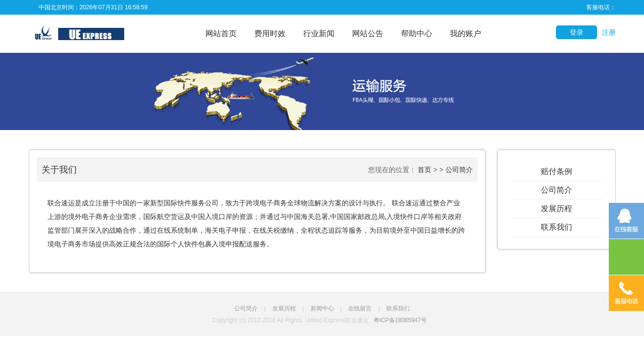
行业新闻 (319, 33)
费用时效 (270, 33)
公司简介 (556, 190)
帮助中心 (417, 33)
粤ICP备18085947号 (400, 320)
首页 (424, 170)
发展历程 (556, 209)
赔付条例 (556, 171)
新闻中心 (322, 308)
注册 (609, 32)
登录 (577, 32)
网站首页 (221, 33)
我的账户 (466, 33)
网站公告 (368, 33)
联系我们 (556, 227)
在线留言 (360, 308)
